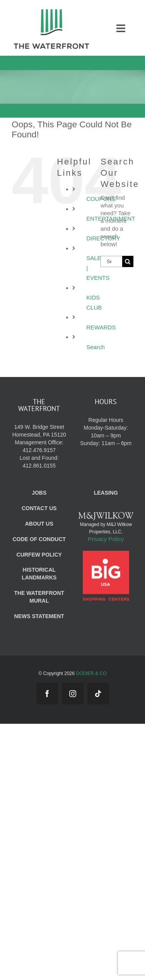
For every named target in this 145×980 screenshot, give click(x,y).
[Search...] (111, 261)
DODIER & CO (91, 673)
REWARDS (101, 327)
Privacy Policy (106, 539)
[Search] (128, 261)
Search (96, 347)
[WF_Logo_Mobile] (51, 11)
